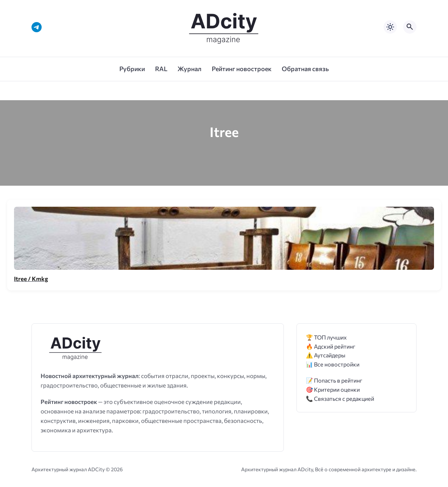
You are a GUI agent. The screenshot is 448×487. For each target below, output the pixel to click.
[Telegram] (37, 27)
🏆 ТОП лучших (326, 337)
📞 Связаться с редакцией (340, 399)
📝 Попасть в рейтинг (334, 380)
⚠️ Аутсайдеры (326, 355)
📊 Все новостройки (333, 364)
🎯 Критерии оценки (333, 389)
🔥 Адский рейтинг (331, 346)
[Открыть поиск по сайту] (410, 27)
